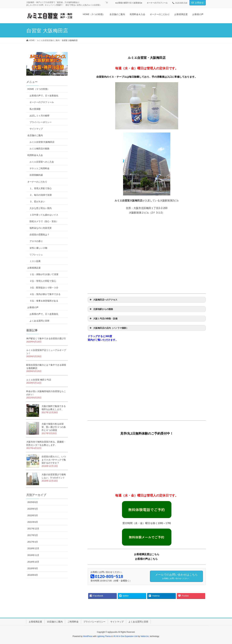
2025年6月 (33, 502)
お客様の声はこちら (146, 559)
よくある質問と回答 (40, 321)
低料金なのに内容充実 (41, 228)
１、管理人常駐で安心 (41, 188)
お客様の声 (33, 307)
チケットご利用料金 (40, 168)
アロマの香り (36, 241)
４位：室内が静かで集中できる (45, 294)
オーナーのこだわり (37, 182)
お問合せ (199, 3)
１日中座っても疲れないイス (44, 215)
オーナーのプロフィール (157, 3)
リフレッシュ (36, 255)
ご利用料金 (73, 622)
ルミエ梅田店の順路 (40, 149)
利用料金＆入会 (35, 155)
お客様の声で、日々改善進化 (44, 96)
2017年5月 (33, 535)
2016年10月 (33, 562)
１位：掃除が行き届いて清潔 (44, 274)
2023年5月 (33, 515)
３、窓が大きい (37, 202)
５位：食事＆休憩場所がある (44, 301)
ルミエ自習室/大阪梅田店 (42, 142)
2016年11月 (33, 555)
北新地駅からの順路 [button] (101, 309)
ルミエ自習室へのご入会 (42, 162)
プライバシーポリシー (41, 122)
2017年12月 (33, 529)
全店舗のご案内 (35, 135)
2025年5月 (33, 509)
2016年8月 (33, 575)
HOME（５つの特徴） (38, 89)
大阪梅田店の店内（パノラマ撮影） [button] (109, 328)
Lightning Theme (104, 636)
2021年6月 (33, 522)
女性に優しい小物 (38, 248)
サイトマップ (36, 129)
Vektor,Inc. (145, 636)
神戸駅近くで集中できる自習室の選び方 (46, 339)
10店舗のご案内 (55, 622)
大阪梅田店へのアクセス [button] (103, 300)
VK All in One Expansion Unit (125, 636)
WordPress (88, 636)
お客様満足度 (34, 268)
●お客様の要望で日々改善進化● (129, 3)
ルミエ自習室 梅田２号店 (39, 380)
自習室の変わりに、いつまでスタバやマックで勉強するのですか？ (54, 460)
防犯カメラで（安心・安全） (44, 221)
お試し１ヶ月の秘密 (40, 116)
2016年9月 (33, 568)
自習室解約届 (36, 175)
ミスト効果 (35, 261)
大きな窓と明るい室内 (41, 208)
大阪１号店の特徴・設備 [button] (103, 319)
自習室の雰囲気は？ (40, 235)
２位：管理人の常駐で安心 (43, 281)
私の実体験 (35, 109)
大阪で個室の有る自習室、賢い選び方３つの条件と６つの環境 (54, 427)
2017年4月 (33, 542)
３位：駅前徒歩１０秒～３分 (44, 288)
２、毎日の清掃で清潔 (41, 195)
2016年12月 (33, 548)
